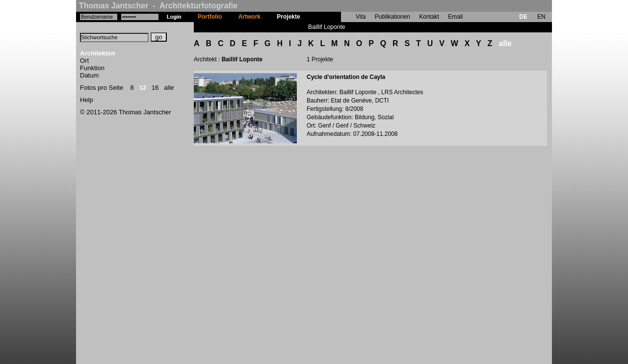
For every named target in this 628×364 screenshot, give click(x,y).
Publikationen (392, 17)
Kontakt (429, 17)
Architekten (98, 53)
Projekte (288, 17)
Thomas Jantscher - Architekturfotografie (158, 6)
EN (541, 17)
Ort (84, 61)
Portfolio (210, 17)
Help (87, 100)
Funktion (92, 68)
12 (143, 88)
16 (155, 88)
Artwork (249, 17)
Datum (89, 75)
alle (169, 88)
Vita (361, 17)
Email (455, 17)
